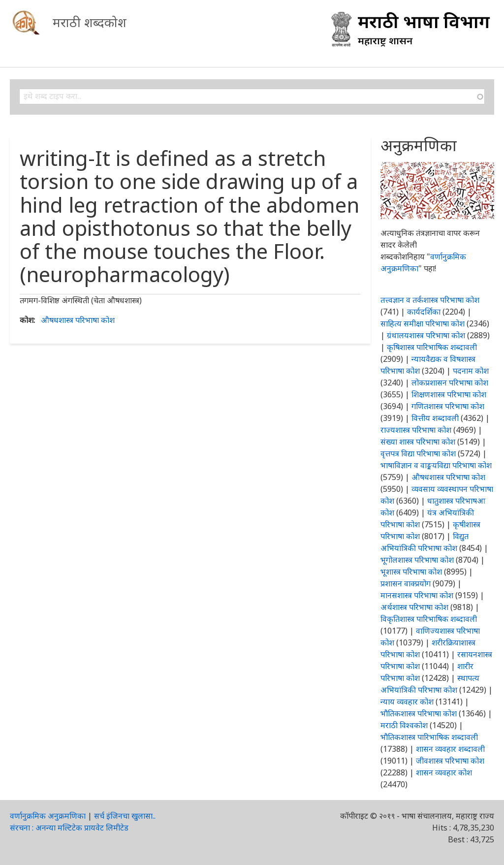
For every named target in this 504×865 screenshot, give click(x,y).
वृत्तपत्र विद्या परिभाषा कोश (418, 453)
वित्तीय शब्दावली (435, 418)
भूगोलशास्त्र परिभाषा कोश (417, 560)
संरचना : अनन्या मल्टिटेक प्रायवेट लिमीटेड (69, 828)
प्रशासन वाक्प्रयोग (406, 583)
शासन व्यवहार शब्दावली (450, 749)
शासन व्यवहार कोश (444, 772)
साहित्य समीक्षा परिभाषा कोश (423, 323)
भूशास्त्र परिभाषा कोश (411, 572)
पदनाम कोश (471, 371)
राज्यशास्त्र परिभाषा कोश (416, 430)
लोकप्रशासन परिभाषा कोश (450, 383)
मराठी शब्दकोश (90, 22)
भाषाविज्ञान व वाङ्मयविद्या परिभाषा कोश (436, 465)
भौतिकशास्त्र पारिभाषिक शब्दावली (429, 737)
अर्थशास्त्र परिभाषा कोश (414, 607)
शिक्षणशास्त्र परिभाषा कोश (449, 394)
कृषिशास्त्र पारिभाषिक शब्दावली (432, 347)
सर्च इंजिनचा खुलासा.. (125, 816)
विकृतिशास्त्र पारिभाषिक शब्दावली (429, 619)
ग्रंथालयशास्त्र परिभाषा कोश (426, 335)
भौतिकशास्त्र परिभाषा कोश (419, 713)
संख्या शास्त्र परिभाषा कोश (418, 442)
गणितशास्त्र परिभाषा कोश (448, 406)
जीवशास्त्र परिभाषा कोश (450, 761)
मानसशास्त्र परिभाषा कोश (417, 595)
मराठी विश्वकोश (404, 725)
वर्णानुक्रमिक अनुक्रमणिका (48, 816)
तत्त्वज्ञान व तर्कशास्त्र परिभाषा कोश (430, 300)
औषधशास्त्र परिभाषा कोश (78, 320)
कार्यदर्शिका (424, 312)
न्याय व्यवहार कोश (407, 702)
